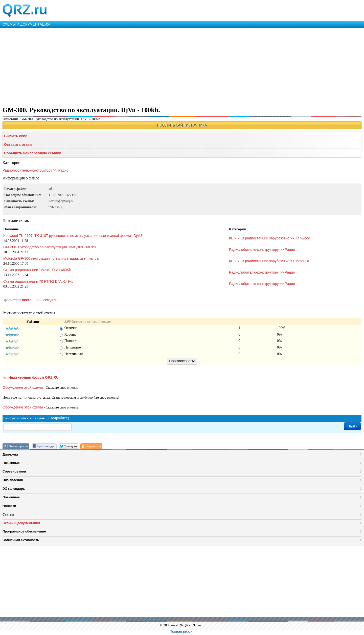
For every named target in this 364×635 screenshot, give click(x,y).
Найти (352, 426)
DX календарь (14, 489)
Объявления (13, 480)
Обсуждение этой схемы (23, 387)
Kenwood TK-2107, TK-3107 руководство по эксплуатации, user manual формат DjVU (73, 236)
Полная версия (182, 631)
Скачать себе (16, 136)
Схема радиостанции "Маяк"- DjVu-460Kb (37, 270)
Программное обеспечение (24, 531)
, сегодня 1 (41, 300)
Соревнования (14, 471)
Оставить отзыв (18, 145)
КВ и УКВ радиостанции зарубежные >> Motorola (269, 261)
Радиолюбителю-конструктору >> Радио (36, 170)
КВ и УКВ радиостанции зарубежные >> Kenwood (270, 238)
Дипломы (10, 454)
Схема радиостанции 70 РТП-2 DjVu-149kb (38, 281)
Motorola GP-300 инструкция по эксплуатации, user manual (51, 258)
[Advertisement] (152, 66)
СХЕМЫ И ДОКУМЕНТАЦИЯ (26, 24)
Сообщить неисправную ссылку (32, 153)
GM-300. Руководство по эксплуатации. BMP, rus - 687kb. (50, 247)
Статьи (8, 514)
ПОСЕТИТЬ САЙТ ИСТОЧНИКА (182, 125)
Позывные (11, 463)
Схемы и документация (21, 523)
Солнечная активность (21, 540)
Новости (9, 506)
